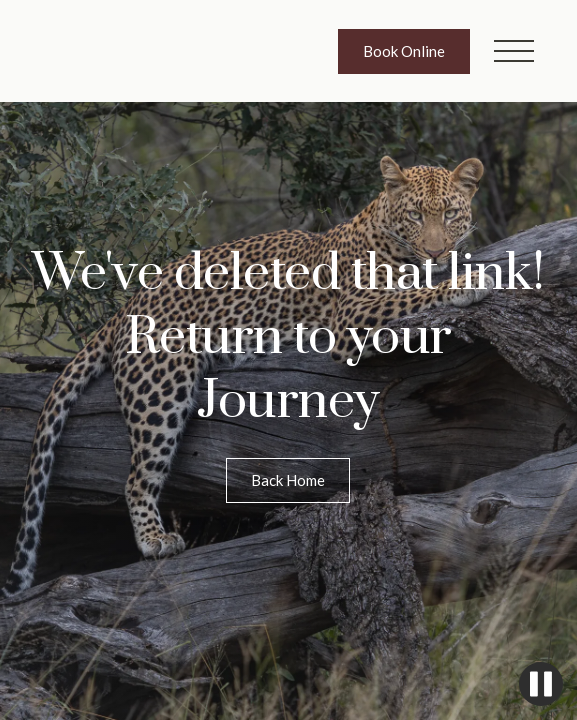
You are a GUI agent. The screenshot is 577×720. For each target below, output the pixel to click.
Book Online (404, 51)
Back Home (288, 480)
